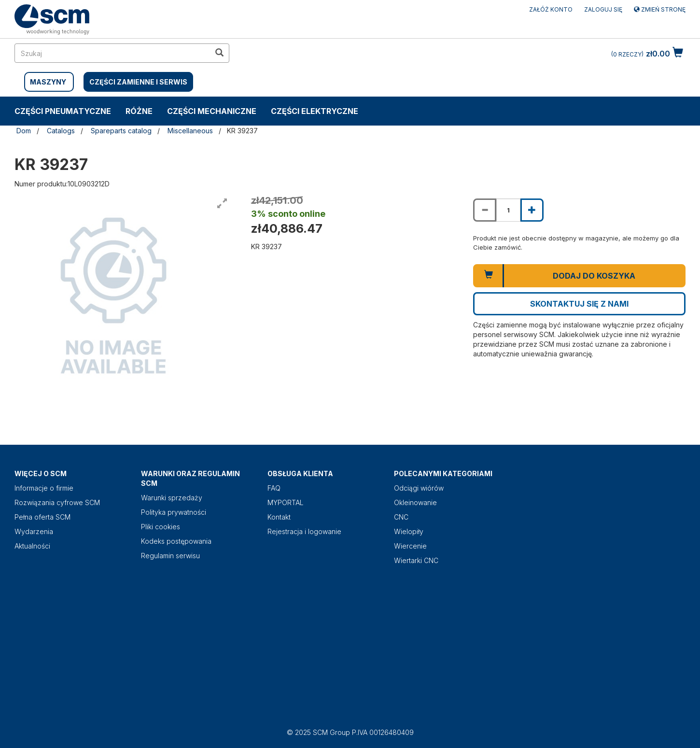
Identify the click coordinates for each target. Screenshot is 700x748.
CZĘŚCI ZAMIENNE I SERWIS (138, 82)
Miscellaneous (190, 131)
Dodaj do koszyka (594, 276)
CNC (401, 517)
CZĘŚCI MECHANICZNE (212, 111)
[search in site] (112, 53)
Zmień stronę (660, 9)
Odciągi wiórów (419, 488)
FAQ (274, 488)
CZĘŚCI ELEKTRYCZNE (315, 111)
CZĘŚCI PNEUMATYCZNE (63, 111)
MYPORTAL (286, 502)
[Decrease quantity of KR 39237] (485, 210)
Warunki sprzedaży (172, 498)
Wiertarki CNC (416, 560)
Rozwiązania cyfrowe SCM (57, 502)
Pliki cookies (161, 527)
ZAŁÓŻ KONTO (551, 9)
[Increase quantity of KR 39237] (532, 210)
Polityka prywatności (174, 512)
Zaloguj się (603, 9)
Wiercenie (410, 546)
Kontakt (279, 517)
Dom (24, 131)
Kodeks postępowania (176, 541)
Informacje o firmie (44, 488)
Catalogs (61, 131)
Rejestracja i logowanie (304, 531)
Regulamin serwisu (170, 556)
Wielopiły (409, 531)
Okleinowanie (415, 502)
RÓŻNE (139, 111)
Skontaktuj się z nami (579, 304)
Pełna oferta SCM (42, 517)
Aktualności (32, 546)
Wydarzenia (34, 531)
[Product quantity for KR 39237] (508, 210)
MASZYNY (48, 82)
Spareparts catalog (121, 131)
